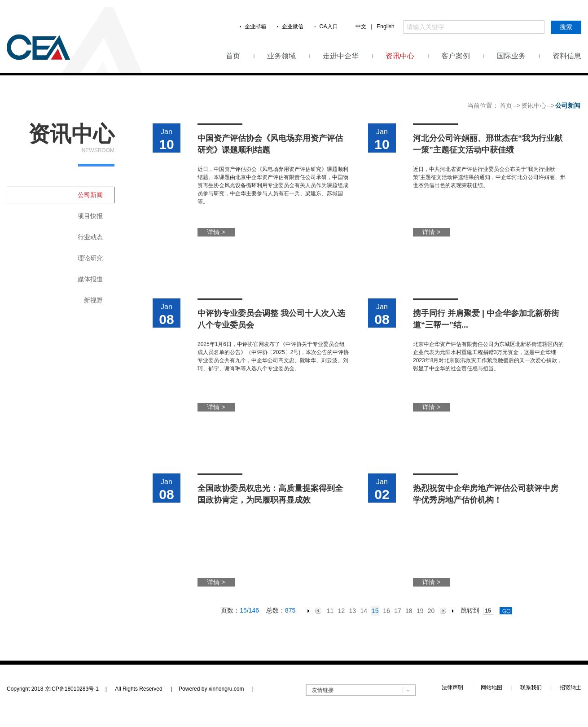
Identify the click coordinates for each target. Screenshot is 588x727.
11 (330, 611)
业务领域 (281, 56)
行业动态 (90, 237)
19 (420, 611)
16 (386, 611)
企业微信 (293, 26)
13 (353, 611)
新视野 (93, 300)
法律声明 (452, 688)
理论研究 (90, 258)
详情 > (216, 232)
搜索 (566, 27)
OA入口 (328, 26)
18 (409, 611)
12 (342, 611)
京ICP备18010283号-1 (72, 689)
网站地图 (491, 688)
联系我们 (531, 688)
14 (364, 611)
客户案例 (456, 56)
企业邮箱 (255, 26)
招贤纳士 (570, 688)
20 (431, 611)
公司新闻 (90, 195)
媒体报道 (90, 279)
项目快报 (90, 216)
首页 (233, 56)
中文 (361, 26)
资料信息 (567, 56)
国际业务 (511, 56)
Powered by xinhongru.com (216, 689)
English (385, 26)
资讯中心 (400, 56)
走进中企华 (341, 56)
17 (398, 611)
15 (375, 611)
